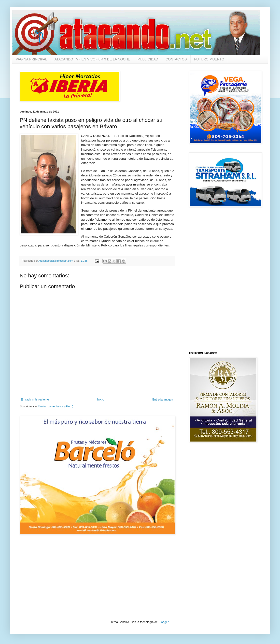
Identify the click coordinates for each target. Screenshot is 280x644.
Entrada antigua (163, 400)
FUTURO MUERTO (209, 59)
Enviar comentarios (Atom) (56, 406)
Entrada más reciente (35, 400)
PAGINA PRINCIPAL (31, 59)
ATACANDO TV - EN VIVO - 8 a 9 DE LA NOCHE (92, 59)
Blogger (163, 622)
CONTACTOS (176, 59)
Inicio (101, 400)
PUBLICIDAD (148, 59)
